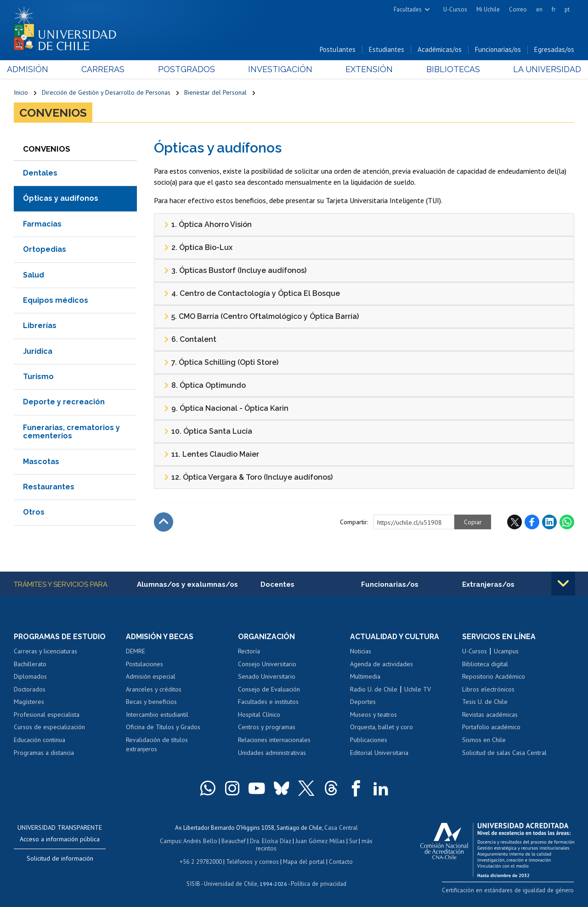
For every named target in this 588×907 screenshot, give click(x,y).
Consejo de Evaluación (269, 690)
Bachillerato (30, 664)
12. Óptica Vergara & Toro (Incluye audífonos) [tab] (248, 478)
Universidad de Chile (231, 882)
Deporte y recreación (64, 403)
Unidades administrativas (272, 753)
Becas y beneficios (151, 703)
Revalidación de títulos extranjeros (157, 745)
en (539, 9)
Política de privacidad (318, 882)
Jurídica (38, 352)
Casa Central (341, 828)
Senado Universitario (267, 677)
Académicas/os (440, 50)
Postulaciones (144, 664)
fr (554, 9)
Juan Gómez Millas (320, 841)
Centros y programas (267, 728)
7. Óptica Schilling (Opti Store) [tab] (221, 363)
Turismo (38, 377)
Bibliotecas (448, 70)
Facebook (532, 522)
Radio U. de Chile (374, 690)
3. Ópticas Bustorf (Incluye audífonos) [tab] (235, 271)
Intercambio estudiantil (157, 715)
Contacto (339, 860)
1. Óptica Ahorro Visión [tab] (208, 225)
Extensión (367, 70)
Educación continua (40, 740)
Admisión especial (151, 677)
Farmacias (42, 224)
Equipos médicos (56, 301)
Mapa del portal (303, 860)
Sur (352, 841)
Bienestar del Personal (215, 93)
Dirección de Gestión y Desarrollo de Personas (106, 93)
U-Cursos (455, 9)
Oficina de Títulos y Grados (163, 728)
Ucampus (506, 652)
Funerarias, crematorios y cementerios (71, 432)
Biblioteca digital (485, 664)
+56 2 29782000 (202, 860)
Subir (164, 522)
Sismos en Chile (484, 740)
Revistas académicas (490, 715)
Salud (34, 275)
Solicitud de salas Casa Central (504, 753)
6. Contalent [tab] (190, 340)
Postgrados (188, 70)
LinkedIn (549, 522)
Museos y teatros (373, 715)
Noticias (361, 652)
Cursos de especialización (49, 728)
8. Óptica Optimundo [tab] (205, 386)
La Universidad (540, 70)
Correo (518, 9)
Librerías (40, 326)
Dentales (40, 173)
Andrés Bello (201, 841)
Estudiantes (387, 50)
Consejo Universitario (267, 664)
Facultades (408, 9)
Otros (34, 513)
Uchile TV (418, 690)
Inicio (21, 93)
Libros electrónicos (488, 690)
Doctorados (30, 690)
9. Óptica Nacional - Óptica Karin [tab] (226, 409)
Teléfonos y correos (252, 860)
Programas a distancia (44, 753)
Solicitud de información (60, 859)
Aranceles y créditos (154, 690)
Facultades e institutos (268, 703)
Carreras (107, 70)
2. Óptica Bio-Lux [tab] (198, 248)
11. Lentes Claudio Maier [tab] (211, 455)
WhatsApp (567, 522)
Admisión (34, 70)
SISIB (194, 882)
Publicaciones (369, 740)
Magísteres (29, 703)
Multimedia (365, 677)
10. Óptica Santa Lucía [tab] (208, 432)
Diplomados (30, 677)
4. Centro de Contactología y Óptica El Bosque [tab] (252, 294)
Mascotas (41, 462)
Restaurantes (49, 487)
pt (567, 9)
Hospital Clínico (259, 715)
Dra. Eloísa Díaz (271, 841)
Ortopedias (45, 250)
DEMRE (136, 652)
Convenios (53, 113)
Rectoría (249, 652)
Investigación (280, 70)
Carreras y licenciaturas (45, 652)
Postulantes (338, 50)
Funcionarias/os (498, 50)
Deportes (363, 703)
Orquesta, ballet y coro (382, 728)
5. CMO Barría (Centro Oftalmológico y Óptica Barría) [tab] (261, 317)
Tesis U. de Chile (485, 703)
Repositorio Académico (494, 677)
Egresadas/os (554, 50)
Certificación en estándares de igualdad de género (510, 891)
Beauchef (235, 841)
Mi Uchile (488, 9)
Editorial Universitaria (379, 753)
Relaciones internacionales (274, 740)
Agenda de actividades (382, 664)
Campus (172, 841)
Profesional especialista (47, 715)
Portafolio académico (491, 728)
